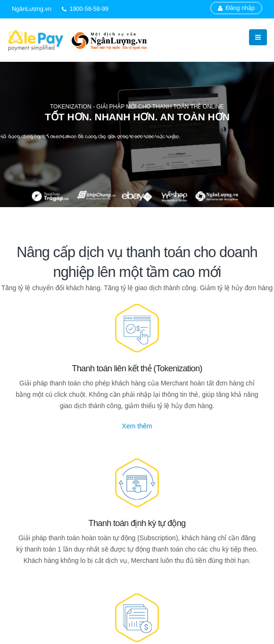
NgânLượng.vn (32, 9)
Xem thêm (137, 426)
